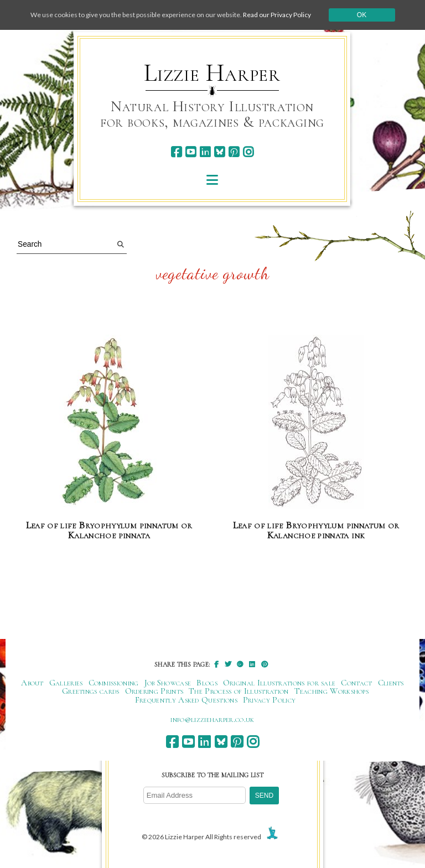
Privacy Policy (269, 700)
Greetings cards (91, 691)
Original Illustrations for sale (279, 683)
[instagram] (248, 152)
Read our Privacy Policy (277, 15)
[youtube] (191, 152)
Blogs (207, 683)
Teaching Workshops (332, 691)
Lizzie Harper (212, 73)
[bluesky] (219, 152)
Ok (362, 15)
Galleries (66, 683)
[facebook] (176, 152)
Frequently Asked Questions (186, 700)
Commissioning (114, 683)
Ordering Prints (154, 691)
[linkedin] (205, 152)
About (32, 683)
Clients (391, 683)
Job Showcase (168, 683)
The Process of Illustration (239, 691)
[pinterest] (234, 152)
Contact (356, 683)
